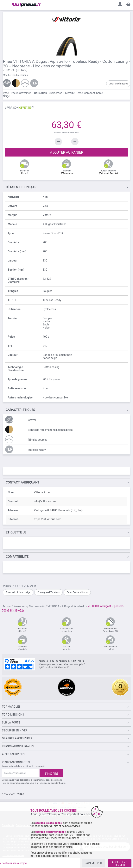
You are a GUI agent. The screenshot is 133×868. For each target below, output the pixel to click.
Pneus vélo (20, 606)
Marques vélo (37, 606)
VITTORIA (53, 606)
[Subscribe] (51, 773)
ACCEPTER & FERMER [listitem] (120, 864)
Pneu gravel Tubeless (48, 592)
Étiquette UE (16, 532)
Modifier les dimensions (15, 75)
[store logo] (26, 5)
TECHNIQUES (22, 187)
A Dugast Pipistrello (74, 606)
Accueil (7, 606)
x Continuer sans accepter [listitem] (14, 863)
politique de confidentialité (53, 856)
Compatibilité (17, 557)
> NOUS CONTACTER (13, 794)
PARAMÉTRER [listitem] (93, 863)
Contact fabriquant (23, 482)
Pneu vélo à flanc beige (18, 592)
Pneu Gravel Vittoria (77, 592)
